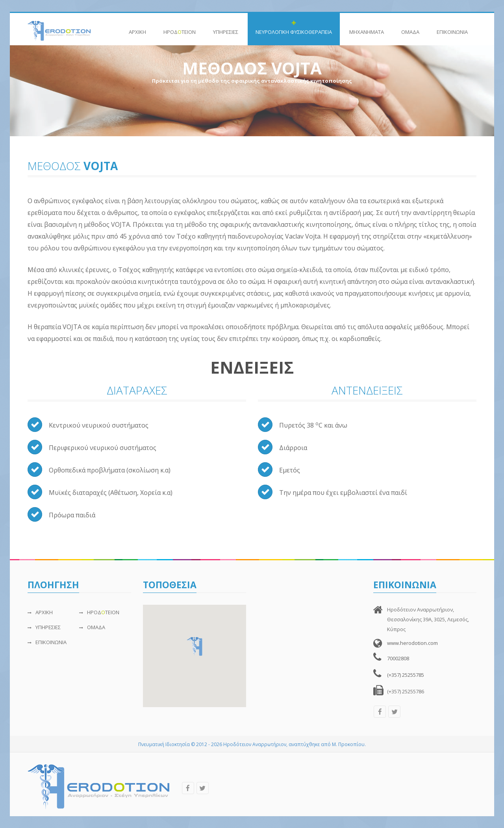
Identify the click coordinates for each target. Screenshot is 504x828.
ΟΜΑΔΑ (410, 28)
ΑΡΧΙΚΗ (137, 28)
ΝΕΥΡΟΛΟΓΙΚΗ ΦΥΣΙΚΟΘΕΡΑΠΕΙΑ (294, 28)
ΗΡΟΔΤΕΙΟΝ (180, 28)
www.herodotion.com (412, 643)
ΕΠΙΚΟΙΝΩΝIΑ (452, 28)
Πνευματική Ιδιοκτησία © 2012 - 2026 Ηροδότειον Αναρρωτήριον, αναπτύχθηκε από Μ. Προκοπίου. (252, 744)
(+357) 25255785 (406, 675)
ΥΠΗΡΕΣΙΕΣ (226, 28)
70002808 (398, 658)
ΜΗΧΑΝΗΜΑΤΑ (367, 28)
